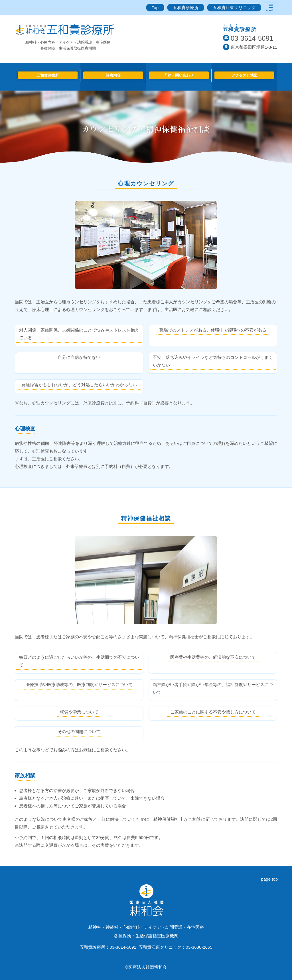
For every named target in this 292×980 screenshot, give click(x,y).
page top (269, 879)
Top (155, 8)
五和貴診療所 (186, 8)
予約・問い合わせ (179, 75)
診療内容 (113, 75)
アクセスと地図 (245, 75)
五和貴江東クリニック (234, 8)
